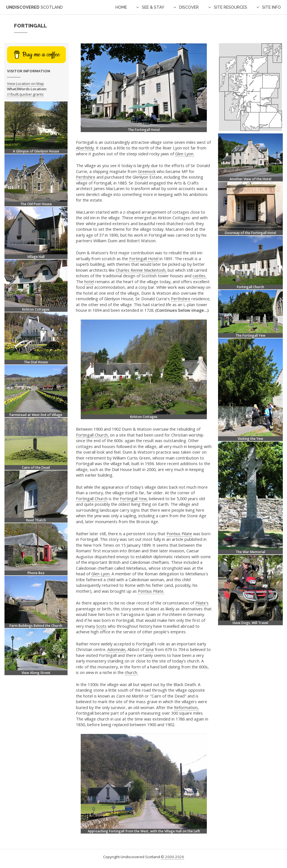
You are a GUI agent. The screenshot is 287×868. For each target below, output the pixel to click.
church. (131, 672)
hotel (89, 281)
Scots (101, 626)
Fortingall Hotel (144, 258)
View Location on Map (26, 84)
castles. (199, 276)
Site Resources (231, 7)
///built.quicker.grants (25, 94)
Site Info (271, 7)
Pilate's (202, 603)
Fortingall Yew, (134, 498)
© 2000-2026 (173, 857)
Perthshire (86, 177)
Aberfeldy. (85, 148)
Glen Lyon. (185, 154)
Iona (150, 649)
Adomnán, (117, 649)
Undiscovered (34, 7)
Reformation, (186, 707)
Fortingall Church (92, 498)
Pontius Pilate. (151, 591)
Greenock (147, 171)
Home (121, 7)
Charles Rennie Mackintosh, (141, 270)
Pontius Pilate (179, 534)
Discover (189, 7)
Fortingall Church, (92, 435)
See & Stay (153, 7)
